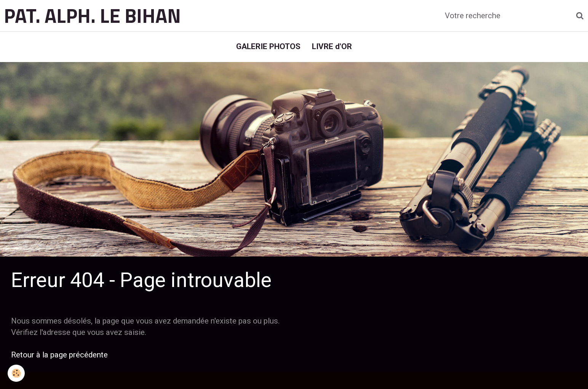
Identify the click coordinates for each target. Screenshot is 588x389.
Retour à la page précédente (59, 355)
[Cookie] (16, 373)
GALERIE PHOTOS (268, 46)
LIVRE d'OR (332, 46)
